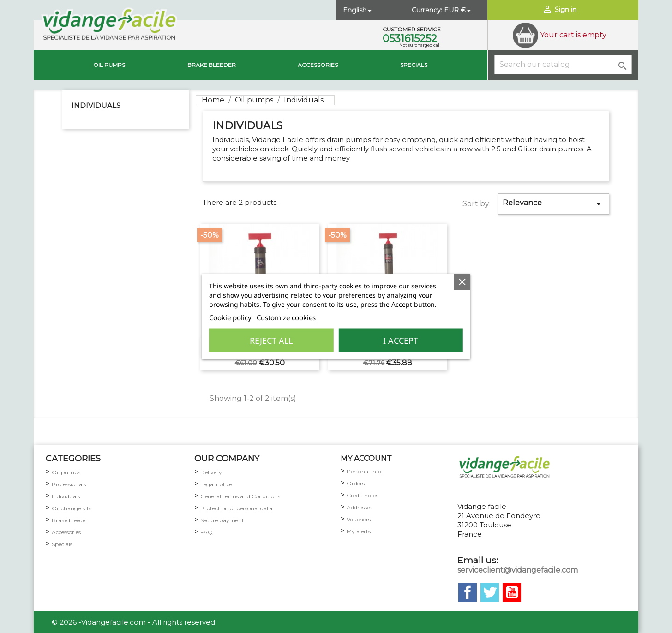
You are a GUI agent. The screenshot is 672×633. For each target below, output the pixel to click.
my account (366, 458)
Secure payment (222, 520)
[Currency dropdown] (458, 10)
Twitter (490, 592)
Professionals (69, 484)
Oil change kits (72, 508)
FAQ (207, 532)
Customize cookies (286, 317)
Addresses (359, 507)
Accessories (318, 65)
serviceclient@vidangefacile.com (518, 570)
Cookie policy (230, 317)
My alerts (359, 531)
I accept (401, 340)
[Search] (563, 65)
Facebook (468, 592)
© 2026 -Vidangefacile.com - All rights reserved (133, 622)
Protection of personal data (236, 508)
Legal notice (216, 484)
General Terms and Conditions (240, 496)
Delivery (211, 472)
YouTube (512, 592)
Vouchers (359, 519)
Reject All (271, 340)
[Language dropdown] (358, 10)
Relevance (553, 204)
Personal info (364, 471)
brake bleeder (212, 65)
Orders (356, 483)
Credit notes (363, 495)
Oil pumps (109, 65)
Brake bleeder (70, 520)
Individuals (96, 105)
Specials (414, 65)
